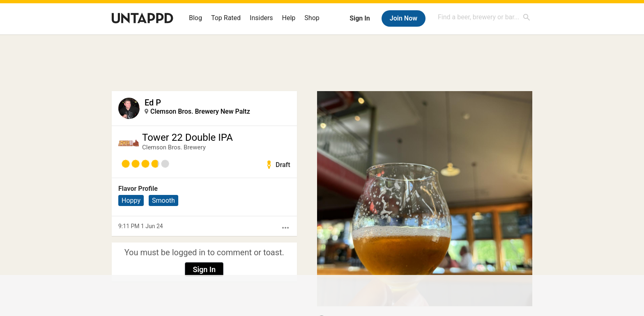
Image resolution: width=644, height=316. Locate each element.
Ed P (153, 103)
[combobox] (484, 17)
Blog (195, 18)
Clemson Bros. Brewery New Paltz (200, 111)
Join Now (404, 18)
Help (289, 18)
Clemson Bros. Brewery (174, 147)
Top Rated (226, 18)
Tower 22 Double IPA (187, 137)
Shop (312, 18)
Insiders (261, 18)
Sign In (360, 18)
